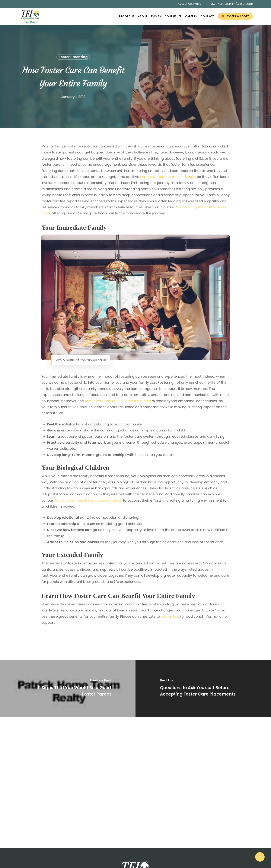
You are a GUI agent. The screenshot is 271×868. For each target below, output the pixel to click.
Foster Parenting (73, 57)
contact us (170, 616)
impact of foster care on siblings (168, 177)
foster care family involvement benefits (118, 401)
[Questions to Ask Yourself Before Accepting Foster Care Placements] (203, 689)
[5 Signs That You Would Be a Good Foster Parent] (68, 689)
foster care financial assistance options (88, 500)
